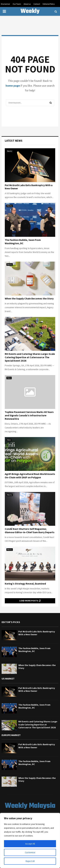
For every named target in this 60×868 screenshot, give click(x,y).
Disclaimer (5, 4)
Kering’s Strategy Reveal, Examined (25, 584)
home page (13, 86)
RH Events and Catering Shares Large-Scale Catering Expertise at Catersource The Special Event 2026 (30, 357)
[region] (30, 840)
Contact (37, 4)
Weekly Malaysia (30, 15)
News (9, 320)
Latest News (14, 141)
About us (27, 4)
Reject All (30, 861)
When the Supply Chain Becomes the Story (29, 299)
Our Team (17, 4)
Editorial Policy (49, 4)
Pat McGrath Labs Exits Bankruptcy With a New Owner (29, 187)
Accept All (30, 844)
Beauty (10, 151)
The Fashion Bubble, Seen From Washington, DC (23, 242)
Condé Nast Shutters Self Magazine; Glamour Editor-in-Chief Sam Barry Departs (30, 531)
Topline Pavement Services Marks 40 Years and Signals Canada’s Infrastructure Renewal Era (29, 415)
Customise (30, 852)
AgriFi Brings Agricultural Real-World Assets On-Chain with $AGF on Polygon (30, 476)
